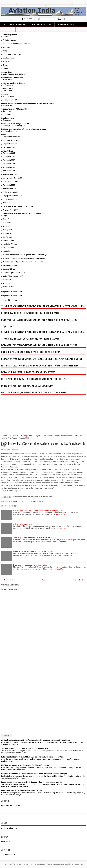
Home (4, 24)
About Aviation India (9, 828)
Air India (6, 37)
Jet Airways (7, 237)
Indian (5, 276)
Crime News (7, 91)
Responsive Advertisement (12, 292)
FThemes (15, 865)
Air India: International (11, 255)
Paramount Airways (10, 265)
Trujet (5, 216)
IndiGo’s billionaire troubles (24, 524)
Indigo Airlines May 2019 (33, 436)
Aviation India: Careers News (42, 24)
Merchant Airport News (12, 100)
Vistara (6, 69)
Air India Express (9, 40)
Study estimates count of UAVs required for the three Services (30, 313)
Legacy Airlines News (11, 144)
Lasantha (36, 865)
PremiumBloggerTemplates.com (52, 865)
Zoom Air (6, 219)
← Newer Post (8, 580)
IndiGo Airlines (8, 58)
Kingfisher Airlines (10, 244)
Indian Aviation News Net (19, 24)
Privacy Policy (6, 841)
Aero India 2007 (9, 203)
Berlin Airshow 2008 (10, 192)
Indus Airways (8, 287)
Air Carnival (7, 223)
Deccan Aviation (9, 147)
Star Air (6, 65)
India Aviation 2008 (10, 189)
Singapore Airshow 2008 (12, 196)
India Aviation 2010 (10, 174)
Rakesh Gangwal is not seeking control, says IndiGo (33, 551)
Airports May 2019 (15, 436)
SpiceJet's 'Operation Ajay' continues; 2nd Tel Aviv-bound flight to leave (34, 379)
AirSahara (7, 283)
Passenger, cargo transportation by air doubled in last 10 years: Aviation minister (40, 366)
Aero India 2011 (9, 171)
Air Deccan (7, 280)
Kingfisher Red (8, 251)
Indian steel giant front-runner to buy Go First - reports (28, 372)
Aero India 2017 (9, 160)
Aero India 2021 (9, 153)
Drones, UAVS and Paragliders (14, 126)
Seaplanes (7, 120)
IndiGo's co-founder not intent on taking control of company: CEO (38, 511)
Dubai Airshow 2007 (11, 199)
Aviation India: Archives (65, 24)
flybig (5, 51)
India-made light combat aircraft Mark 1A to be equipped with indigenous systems (39, 320)
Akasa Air (7, 47)
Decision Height (8, 30)
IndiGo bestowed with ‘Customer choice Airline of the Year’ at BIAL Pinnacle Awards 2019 (43, 445)
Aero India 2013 (9, 167)
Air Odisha (7, 233)
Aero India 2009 (9, 185)
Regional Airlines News (12, 137)
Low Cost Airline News (12, 140)
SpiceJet (6, 61)
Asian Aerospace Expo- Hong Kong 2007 (19, 206)
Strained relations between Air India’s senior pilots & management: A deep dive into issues (42, 306)
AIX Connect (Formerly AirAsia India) (17, 44)
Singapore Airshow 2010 (12, 178)
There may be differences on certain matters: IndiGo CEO (35, 538)
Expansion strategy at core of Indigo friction (30, 565)
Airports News (8, 96)
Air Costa (6, 226)
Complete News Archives (11, 805)
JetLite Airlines (9, 240)
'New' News (7, 80)
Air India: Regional (10, 262)
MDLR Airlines (8, 248)
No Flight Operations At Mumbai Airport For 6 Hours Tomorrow (31, 352)
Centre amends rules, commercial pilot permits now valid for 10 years (34, 392)
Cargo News (8, 111)
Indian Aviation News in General (15, 74)
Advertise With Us (8, 855)
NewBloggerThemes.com (74, 865)
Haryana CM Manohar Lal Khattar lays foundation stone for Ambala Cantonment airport (42, 359)
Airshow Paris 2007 (10, 210)
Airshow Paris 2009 (10, 181)
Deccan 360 (7, 115)
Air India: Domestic (10, 258)
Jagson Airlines (9, 269)
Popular (7, 735)
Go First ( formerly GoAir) (12, 54)
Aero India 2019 (9, 157)
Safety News (8, 85)
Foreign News (8, 105)
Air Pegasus (7, 230)
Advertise (21, 30)
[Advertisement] (43, 415)
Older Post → (80, 580)
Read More (60, 515)
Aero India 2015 (9, 164)
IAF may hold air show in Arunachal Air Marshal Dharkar (28, 386)
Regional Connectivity (11, 131)
